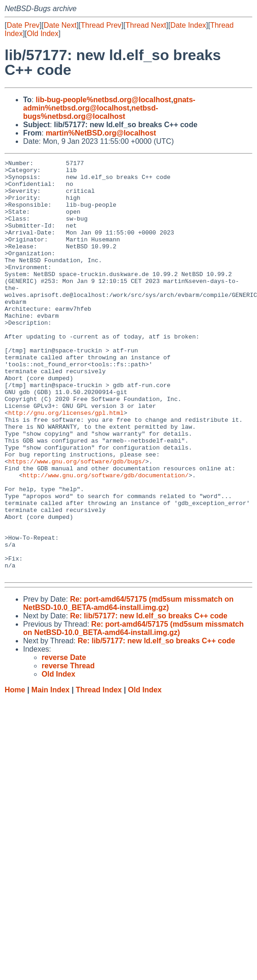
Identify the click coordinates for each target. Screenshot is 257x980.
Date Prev (23, 25)
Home (15, 773)
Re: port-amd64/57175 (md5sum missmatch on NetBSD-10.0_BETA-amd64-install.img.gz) (128, 687)
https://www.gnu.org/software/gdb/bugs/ (77, 522)
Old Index (43, 34)
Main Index (51, 773)
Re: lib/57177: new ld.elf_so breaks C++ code (149, 699)
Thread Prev (101, 25)
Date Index (188, 25)
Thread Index (99, 773)
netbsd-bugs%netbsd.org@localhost (91, 112)
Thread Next (146, 25)
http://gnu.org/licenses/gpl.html (66, 464)
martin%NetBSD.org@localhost (101, 133)
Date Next (60, 25)
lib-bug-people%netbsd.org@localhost (103, 100)
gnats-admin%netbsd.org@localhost (109, 104)
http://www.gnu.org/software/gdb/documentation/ (106, 539)
